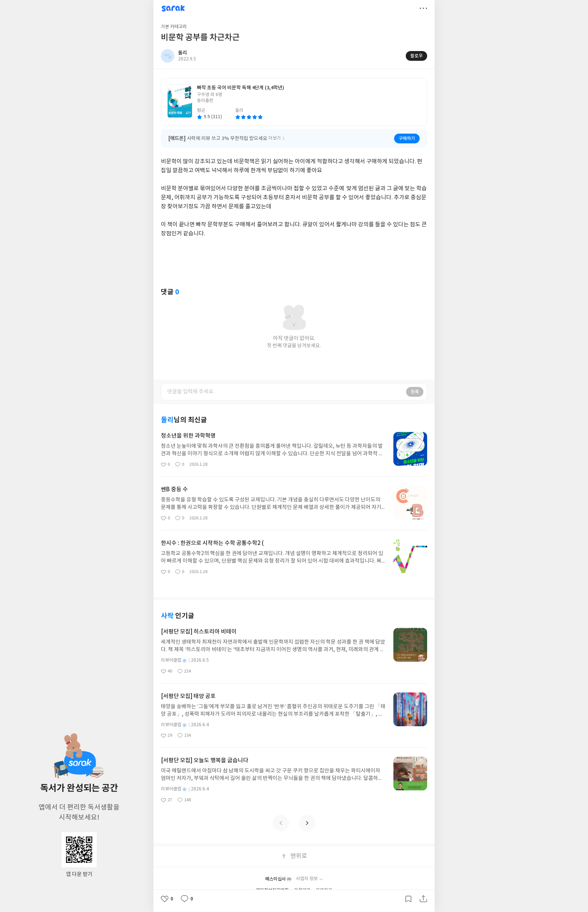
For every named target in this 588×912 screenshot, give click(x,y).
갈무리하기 (408, 899)
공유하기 (423, 899)
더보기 (423, 8)
